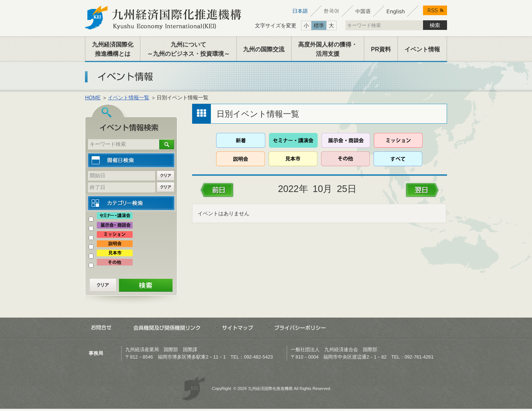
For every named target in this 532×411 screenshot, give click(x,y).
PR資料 (381, 49)
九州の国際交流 (264, 49)
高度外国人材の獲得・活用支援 (328, 49)
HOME (93, 97)
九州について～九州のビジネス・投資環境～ (188, 49)
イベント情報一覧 (129, 97)
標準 (319, 25)
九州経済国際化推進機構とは (113, 49)
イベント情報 (422, 49)
